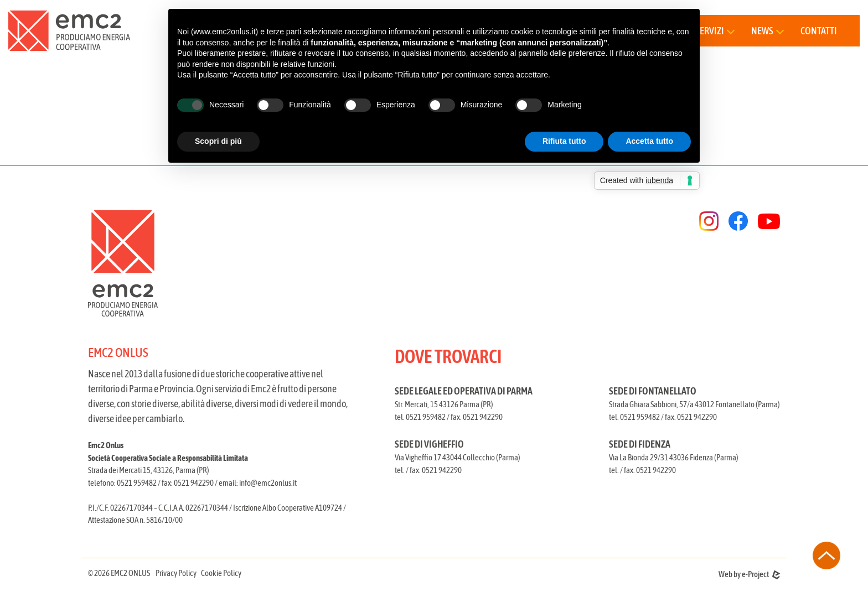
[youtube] (769, 221)
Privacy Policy (176, 573)
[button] (767, 31)
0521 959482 (137, 483)
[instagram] (709, 221)
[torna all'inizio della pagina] (826, 556)
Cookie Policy (221, 573)
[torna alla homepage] (258, 263)
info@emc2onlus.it (268, 483)
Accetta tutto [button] (649, 141)
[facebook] (738, 221)
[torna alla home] (69, 31)
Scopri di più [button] (218, 141)
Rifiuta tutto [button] (564, 141)
